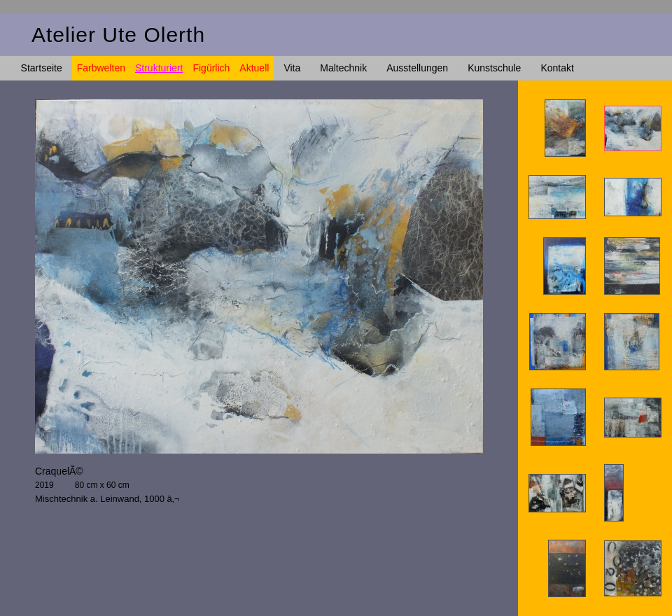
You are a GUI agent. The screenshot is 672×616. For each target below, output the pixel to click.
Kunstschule (494, 68)
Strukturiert (159, 68)
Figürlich (211, 68)
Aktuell (254, 68)
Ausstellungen (417, 68)
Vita (292, 68)
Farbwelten (101, 68)
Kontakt (557, 68)
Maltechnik (343, 68)
